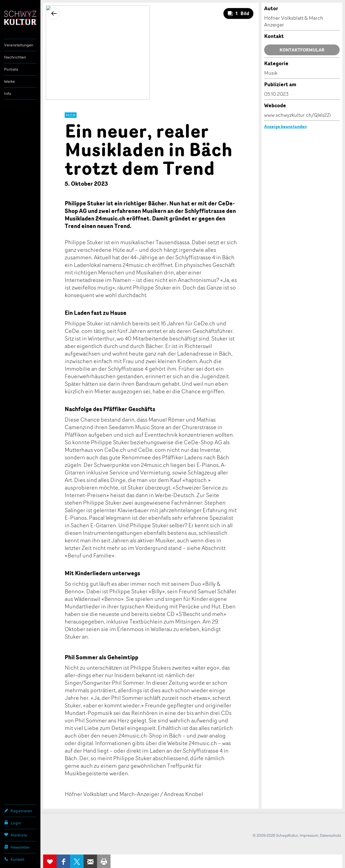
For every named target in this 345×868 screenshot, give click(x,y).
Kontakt (14, 859)
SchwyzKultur (20, 18)
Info (8, 93)
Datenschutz (330, 835)
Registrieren (18, 811)
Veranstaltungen (19, 45)
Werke (9, 81)
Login (12, 823)
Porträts (11, 69)
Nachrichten (15, 57)
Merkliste (15, 835)
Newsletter (17, 847)
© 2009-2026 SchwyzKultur (275, 835)
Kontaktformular (302, 50)
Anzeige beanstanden (285, 126)
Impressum (309, 835)
